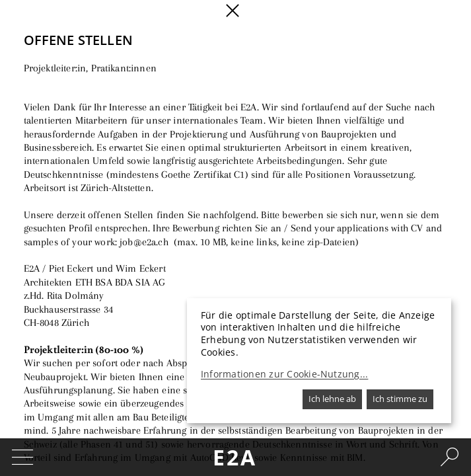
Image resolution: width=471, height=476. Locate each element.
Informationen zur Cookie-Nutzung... (284, 374)
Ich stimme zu (400, 399)
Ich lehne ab (332, 399)
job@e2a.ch (144, 242)
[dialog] (319, 361)
